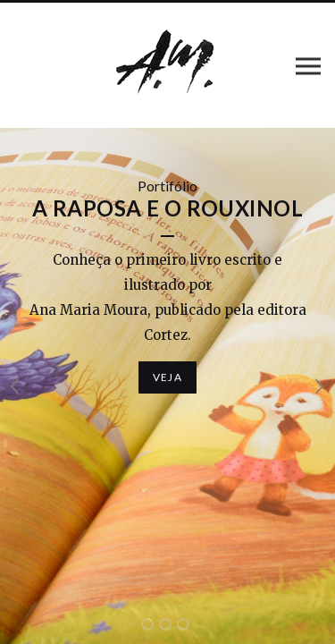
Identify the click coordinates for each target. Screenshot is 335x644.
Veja (167, 377)
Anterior (15, 386)
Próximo (320, 386)
